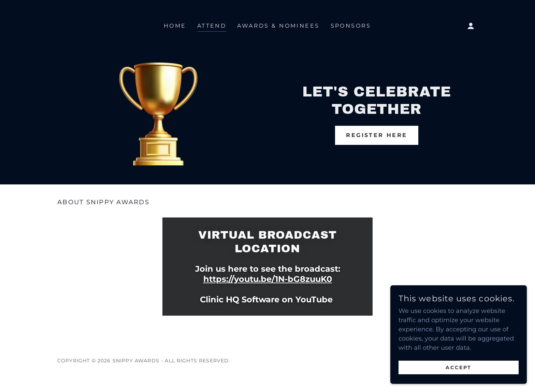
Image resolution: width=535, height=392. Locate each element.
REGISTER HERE (377, 135)
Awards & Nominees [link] (278, 26)
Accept (459, 381)
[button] (471, 26)
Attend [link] (212, 26)
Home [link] (175, 26)
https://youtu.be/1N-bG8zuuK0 (268, 279)
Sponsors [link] (351, 26)
